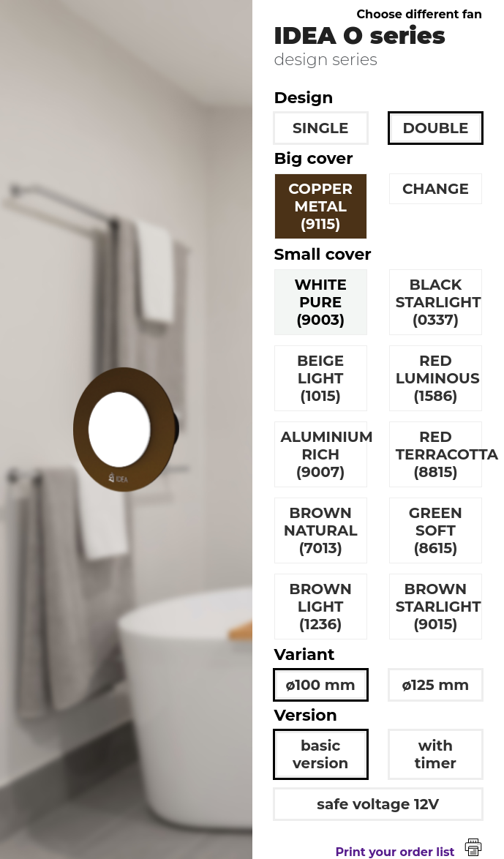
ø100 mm (321, 685)
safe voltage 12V (378, 804)
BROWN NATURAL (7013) (321, 530)
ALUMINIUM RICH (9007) (324, 454)
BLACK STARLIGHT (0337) (439, 302)
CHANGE (436, 189)
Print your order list (409, 852)
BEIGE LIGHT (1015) (320, 378)
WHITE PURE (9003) (320, 302)
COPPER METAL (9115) (320, 206)
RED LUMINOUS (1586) (438, 378)
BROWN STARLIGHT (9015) (439, 607)
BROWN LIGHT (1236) (320, 607)
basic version (320, 754)
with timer (436, 754)
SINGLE (320, 128)
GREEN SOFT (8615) (436, 530)
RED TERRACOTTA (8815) (439, 454)
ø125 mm (435, 685)
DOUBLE (435, 128)
